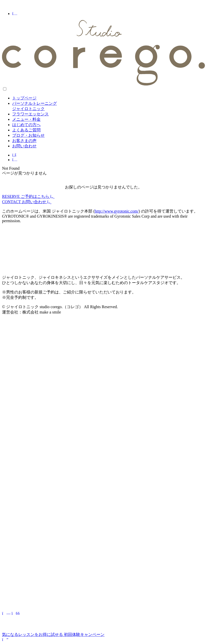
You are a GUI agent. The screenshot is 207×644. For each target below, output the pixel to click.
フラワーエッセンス (30, 114)
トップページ (24, 98)
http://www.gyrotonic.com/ (117, 211)
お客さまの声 (24, 141)
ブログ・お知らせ (28, 135)
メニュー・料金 (26, 119)
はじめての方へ (26, 125)
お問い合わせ (24, 146)
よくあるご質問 (26, 130)
